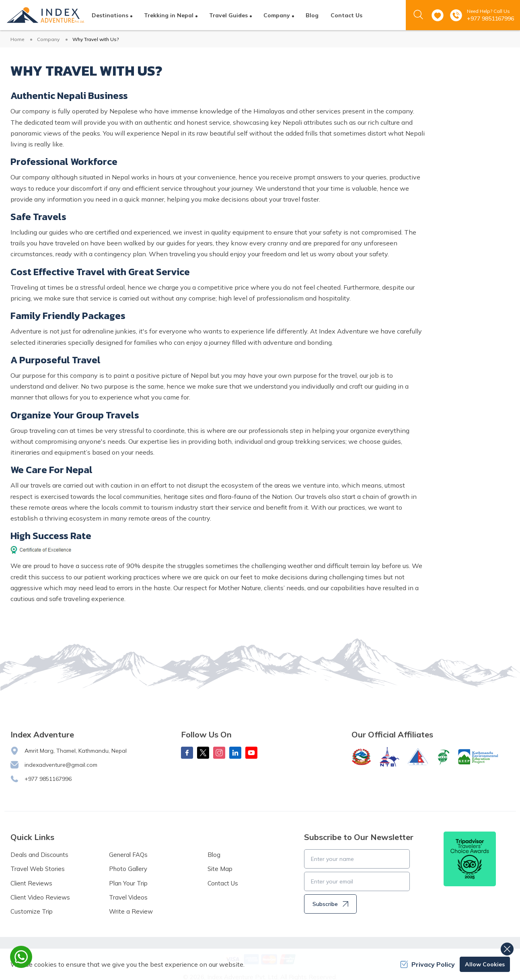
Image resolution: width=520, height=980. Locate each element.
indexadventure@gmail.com (61, 765)
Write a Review (131, 911)
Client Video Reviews (40, 897)
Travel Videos (128, 897)
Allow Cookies (485, 964)
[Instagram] (219, 753)
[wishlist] (438, 15)
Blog (312, 15)
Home (17, 39)
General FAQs (128, 855)
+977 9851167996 (490, 19)
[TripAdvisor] (470, 859)
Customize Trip (32, 911)
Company (48, 39)
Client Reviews (31, 883)
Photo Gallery (128, 869)
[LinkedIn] (235, 753)
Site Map (220, 869)
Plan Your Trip (128, 883)
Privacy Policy (428, 964)
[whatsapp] (21, 957)
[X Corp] (203, 753)
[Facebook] (187, 753)
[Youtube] (251, 753)
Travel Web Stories (38, 869)
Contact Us (346, 15)
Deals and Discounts (39, 855)
